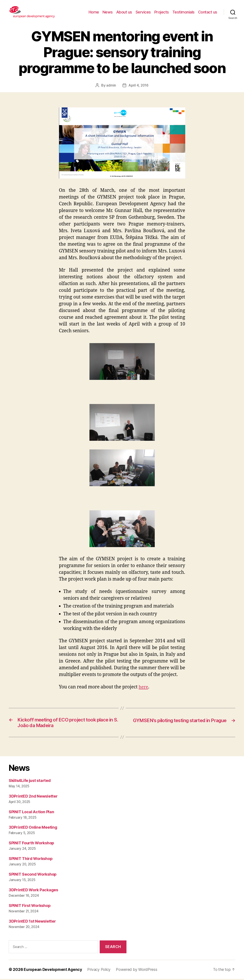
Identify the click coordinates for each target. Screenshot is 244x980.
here (144, 687)
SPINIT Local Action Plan (31, 813)
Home (94, 12)
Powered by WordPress (140, 971)
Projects (162, 12)
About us (124, 12)
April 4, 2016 (139, 85)
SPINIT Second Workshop (33, 876)
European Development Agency (54, 971)
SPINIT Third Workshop (31, 860)
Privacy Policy (101, 971)
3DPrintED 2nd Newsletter (33, 797)
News (108, 12)
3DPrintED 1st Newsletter (32, 922)
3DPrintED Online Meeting (33, 829)
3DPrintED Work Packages (33, 891)
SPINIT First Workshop (30, 907)
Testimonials (183, 12)
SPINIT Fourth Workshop (31, 844)
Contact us (208, 12)
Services (143, 12)
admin (111, 85)
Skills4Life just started (30, 782)
